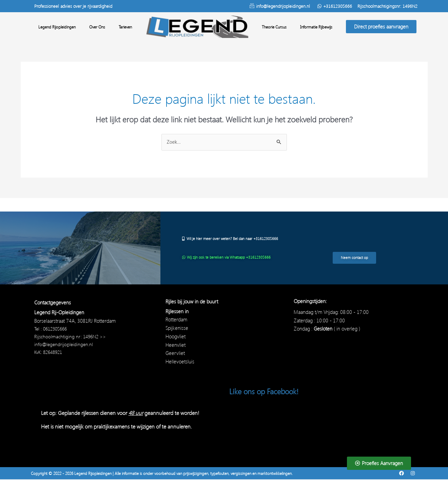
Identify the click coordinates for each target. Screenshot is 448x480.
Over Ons (97, 27)
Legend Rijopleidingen (57, 27)
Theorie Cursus (274, 27)
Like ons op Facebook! (267, 392)
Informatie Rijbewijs (316, 27)
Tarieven (125, 27)
